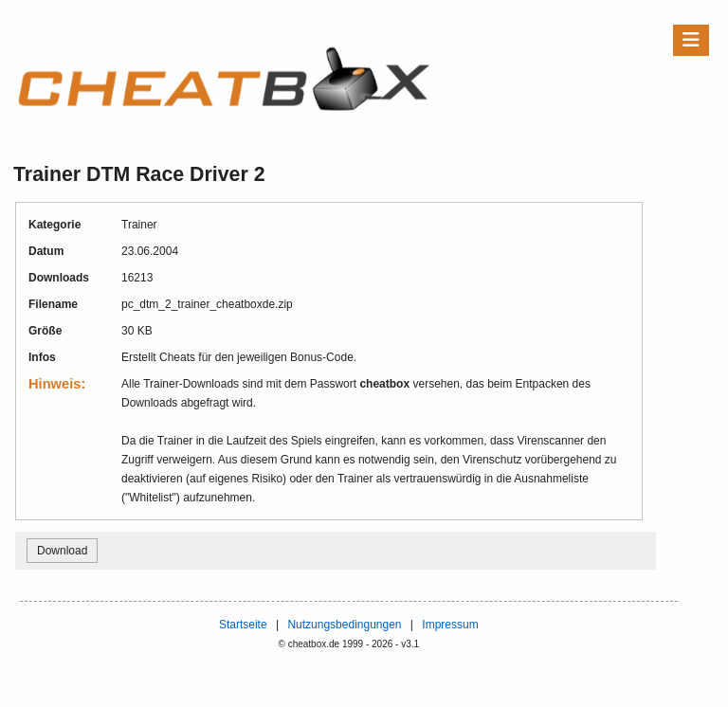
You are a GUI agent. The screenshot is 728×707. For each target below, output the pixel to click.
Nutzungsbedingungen (344, 625)
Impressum (450, 625)
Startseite (243, 625)
